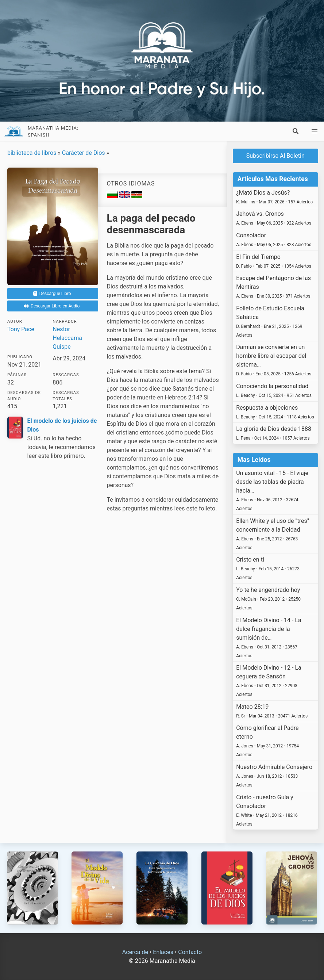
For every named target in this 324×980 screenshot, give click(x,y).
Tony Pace (21, 329)
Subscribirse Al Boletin (275, 156)
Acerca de (135, 952)
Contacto (190, 952)
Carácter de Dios (84, 153)
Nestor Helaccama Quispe (67, 338)
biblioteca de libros (32, 153)
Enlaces (163, 952)
